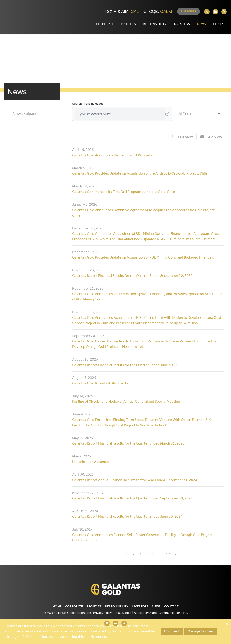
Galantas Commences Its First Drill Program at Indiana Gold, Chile (124, 192)
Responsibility (117, 606)
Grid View (211, 137)
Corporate (74, 606)
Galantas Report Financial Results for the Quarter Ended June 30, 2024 (127, 516)
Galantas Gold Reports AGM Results (100, 383)
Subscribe (188, 11)
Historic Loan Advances (91, 462)
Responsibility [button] (155, 24)
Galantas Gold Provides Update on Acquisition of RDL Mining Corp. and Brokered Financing (143, 257)
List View (182, 137)
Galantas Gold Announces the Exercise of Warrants (112, 155)
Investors (140, 606)
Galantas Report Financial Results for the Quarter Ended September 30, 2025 (132, 276)
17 (168, 554)
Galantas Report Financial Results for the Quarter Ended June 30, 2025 (127, 365)
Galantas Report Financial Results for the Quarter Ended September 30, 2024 (132, 498)
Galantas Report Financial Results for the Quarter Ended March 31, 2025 (128, 443)
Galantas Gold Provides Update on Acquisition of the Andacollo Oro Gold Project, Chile (140, 173)
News (201, 24)
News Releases (26, 113)
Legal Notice (122, 613)
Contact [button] (220, 24)
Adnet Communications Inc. (169, 613)
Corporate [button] (105, 24)
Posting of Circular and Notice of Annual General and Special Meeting (126, 401)
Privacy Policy (102, 613)
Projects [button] (128, 24)
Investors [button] (182, 24)
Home (57, 606)
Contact (171, 606)
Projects (94, 606)
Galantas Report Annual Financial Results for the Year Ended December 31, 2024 (135, 480)
